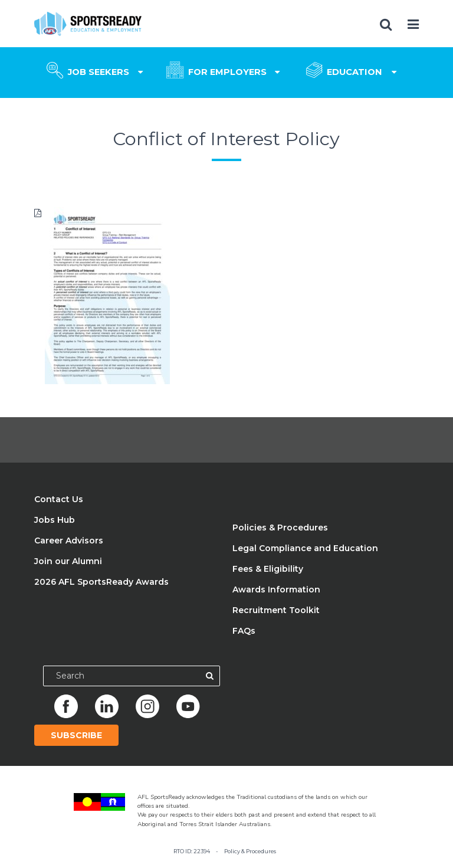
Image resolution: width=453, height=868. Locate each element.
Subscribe (76, 735)
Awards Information (276, 589)
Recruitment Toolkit (276, 610)
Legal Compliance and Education (305, 548)
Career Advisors (69, 541)
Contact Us (59, 499)
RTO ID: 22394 (192, 851)
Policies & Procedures (280, 528)
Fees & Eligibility (268, 569)
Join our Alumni (68, 561)
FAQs (244, 631)
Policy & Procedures (250, 851)
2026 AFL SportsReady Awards (101, 582)
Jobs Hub (55, 520)
